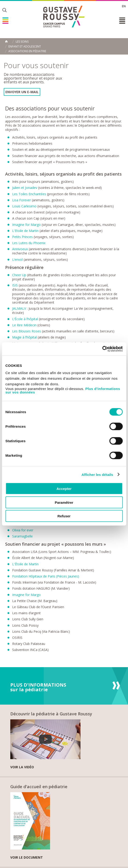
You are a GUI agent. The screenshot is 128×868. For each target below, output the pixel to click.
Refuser (64, 516)
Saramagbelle (22, 536)
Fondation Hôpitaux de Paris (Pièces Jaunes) (46, 576)
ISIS (15, 285)
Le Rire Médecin (25, 325)
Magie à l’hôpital (25, 337)
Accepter (64, 489)
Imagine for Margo (26, 225)
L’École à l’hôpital (25, 319)
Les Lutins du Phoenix (29, 243)
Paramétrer (64, 502)
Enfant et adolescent (25, 47)
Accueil (6, 41)
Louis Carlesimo (24, 206)
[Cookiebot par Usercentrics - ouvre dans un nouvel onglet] (102, 349)
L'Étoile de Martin (25, 564)
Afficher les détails (97, 474)
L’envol (17, 259)
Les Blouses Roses (27, 331)
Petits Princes (22, 237)
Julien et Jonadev (25, 188)
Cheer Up (20, 275)
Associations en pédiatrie (27, 51)
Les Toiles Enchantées (30, 194)
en (124, 6)
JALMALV (19, 308)
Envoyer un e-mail (22, 92)
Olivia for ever (23, 530)
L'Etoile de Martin (25, 231)
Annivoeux (20, 249)
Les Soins (22, 42)
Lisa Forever (22, 200)
